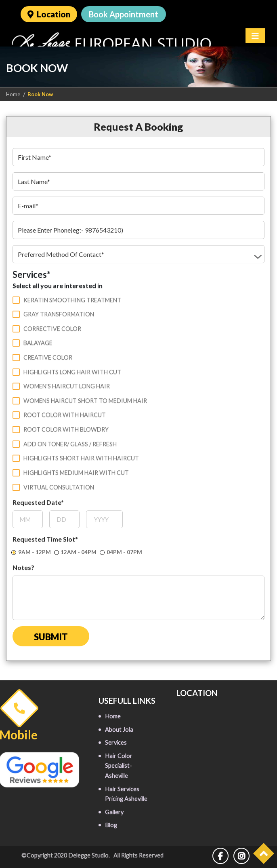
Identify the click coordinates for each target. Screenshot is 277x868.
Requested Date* (38, 501)
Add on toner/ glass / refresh (65, 443)
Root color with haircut (59, 414)
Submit (51, 636)
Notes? (23, 566)
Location (49, 14)
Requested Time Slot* (45, 538)
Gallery (114, 811)
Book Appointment (124, 14)
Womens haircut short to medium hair (80, 400)
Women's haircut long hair (61, 385)
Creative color (42, 357)
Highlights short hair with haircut (76, 457)
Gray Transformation (53, 313)
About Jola (119, 729)
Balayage (33, 342)
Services (116, 742)
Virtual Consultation (53, 487)
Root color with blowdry (61, 429)
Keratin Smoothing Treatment (67, 299)
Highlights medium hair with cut (71, 472)
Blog (111, 824)
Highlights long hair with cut (67, 371)
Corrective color (47, 328)
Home (13, 94)
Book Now (40, 94)
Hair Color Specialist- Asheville (119, 765)
